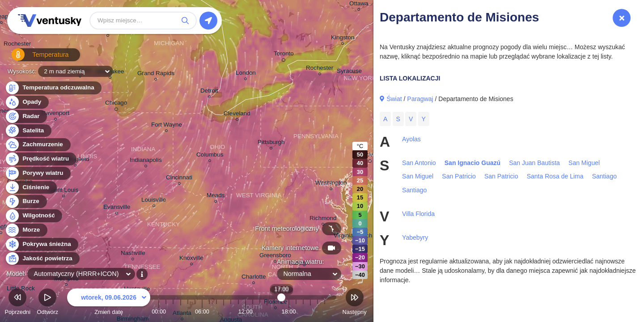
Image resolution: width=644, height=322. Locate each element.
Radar (26, 117)
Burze (26, 201)
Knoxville (191, 259)
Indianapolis (146, 161)
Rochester (17, 45)
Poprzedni (17, 303)
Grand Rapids (156, 74)
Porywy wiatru (38, 173)
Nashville (133, 254)
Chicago (116, 104)
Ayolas (411, 139)
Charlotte (254, 278)
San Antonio (419, 163)
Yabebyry (415, 237)
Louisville (154, 201)
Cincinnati (179, 179)
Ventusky (48, 21)
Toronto (284, 55)
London (246, 74)
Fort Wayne (167, 126)
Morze (26, 230)
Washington (331, 184)
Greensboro (275, 256)
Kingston (343, 39)
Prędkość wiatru (40, 159)
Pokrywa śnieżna (42, 244)
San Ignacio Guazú (472, 163)
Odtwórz (48, 303)
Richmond (323, 219)
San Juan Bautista (534, 163)
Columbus (210, 156)
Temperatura (35, 58)
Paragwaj (420, 99)
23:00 (325, 311)
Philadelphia (370, 156)
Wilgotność (34, 216)
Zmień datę (109, 303)
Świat (394, 99)
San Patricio (459, 176)
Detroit (209, 92)
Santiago (604, 176)
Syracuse (349, 72)
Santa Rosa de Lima (555, 176)
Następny (355, 303)
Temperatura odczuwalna (53, 88)
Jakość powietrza (42, 259)
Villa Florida (418, 214)
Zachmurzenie (38, 145)
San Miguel (584, 163)
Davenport (55, 114)
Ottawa (359, 5)
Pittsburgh (271, 143)
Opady (27, 102)
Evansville (117, 208)
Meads (216, 197)
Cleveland (237, 115)
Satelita (28, 131)
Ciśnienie (31, 188)
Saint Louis (64, 191)
